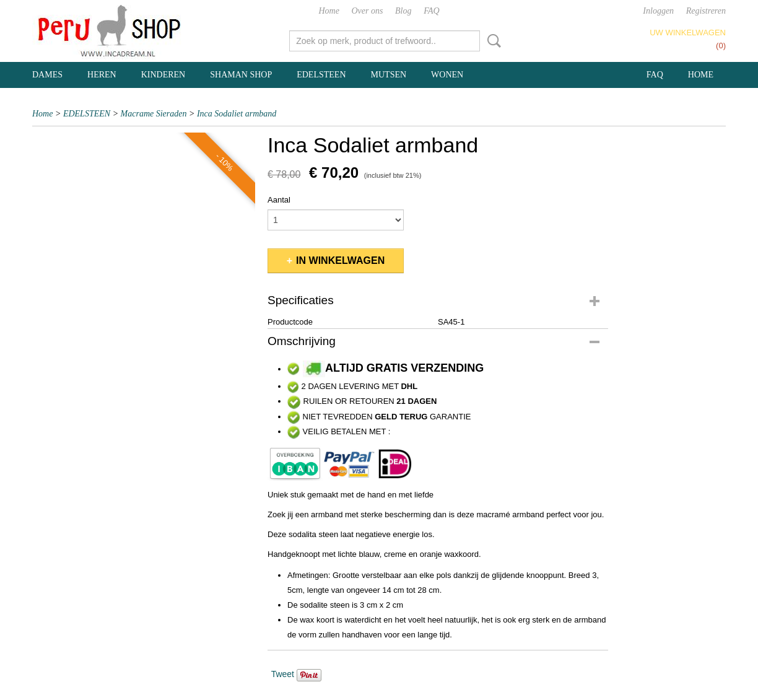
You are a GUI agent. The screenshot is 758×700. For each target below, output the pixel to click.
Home (329, 11)
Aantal (279, 200)
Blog (403, 11)
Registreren (706, 11)
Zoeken (492, 41)
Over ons (368, 11)
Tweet (283, 674)
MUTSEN (389, 75)
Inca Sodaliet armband (237, 114)
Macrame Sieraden (154, 114)
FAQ (431, 11)
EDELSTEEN (321, 75)
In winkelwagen (340, 260)
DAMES (47, 75)
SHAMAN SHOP (241, 75)
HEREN (102, 75)
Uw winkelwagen (688, 33)
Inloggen (658, 11)
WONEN (447, 75)
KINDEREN (163, 75)
